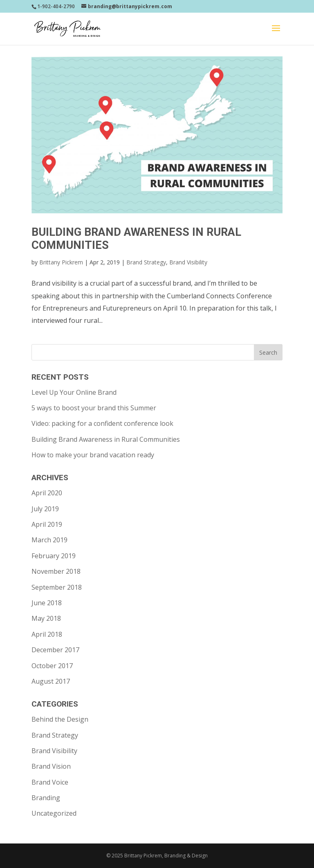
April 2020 (47, 493)
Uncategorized (54, 813)
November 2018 (56, 571)
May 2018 (46, 618)
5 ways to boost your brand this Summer (94, 408)
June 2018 (47, 603)
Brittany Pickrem (61, 262)
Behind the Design (60, 719)
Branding (46, 798)
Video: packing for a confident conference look (102, 423)
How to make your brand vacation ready (93, 455)
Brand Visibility (188, 262)
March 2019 (49, 540)
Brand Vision (51, 766)
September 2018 (57, 587)
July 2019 (45, 509)
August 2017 (51, 681)
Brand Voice (50, 782)
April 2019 (47, 524)
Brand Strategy (146, 262)
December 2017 (55, 650)
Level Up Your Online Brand (74, 392)
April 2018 (47, 634)
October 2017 (52, 666)
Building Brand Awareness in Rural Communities (106, 439)
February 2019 (54, 556)
